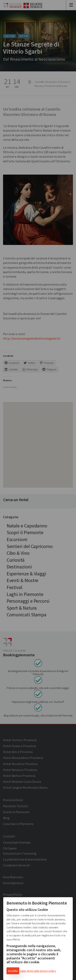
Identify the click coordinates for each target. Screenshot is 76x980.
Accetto (13, 971)
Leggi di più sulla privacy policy (38, 971)
